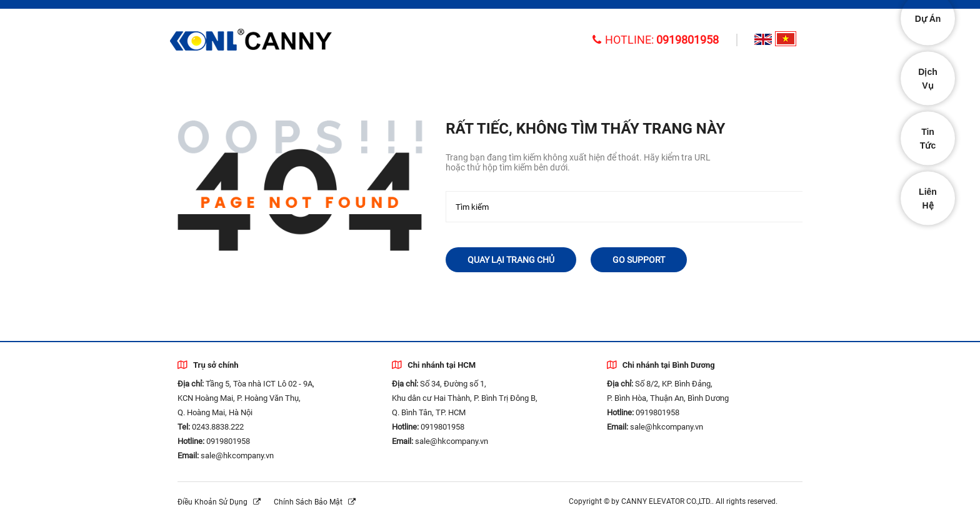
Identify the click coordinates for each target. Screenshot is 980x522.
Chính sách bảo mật (315, 502)
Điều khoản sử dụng (219, 502)
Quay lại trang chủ (511, 260)
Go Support (639, 260)
